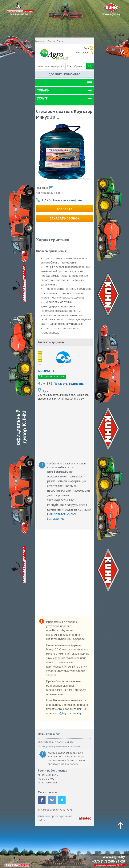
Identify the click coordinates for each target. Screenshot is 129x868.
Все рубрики (76, 66)
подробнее (72, 764)
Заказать (64, 209)
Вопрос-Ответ (55, 41)
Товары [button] (43, 90)
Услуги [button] (43, 98)
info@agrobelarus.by (68, 713)
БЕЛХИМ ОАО (47, 371)
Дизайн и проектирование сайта (55, 818)
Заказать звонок (65, 218)
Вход (86, 48)
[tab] (65, 91)
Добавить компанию (64, 74)
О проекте (41, 41)
